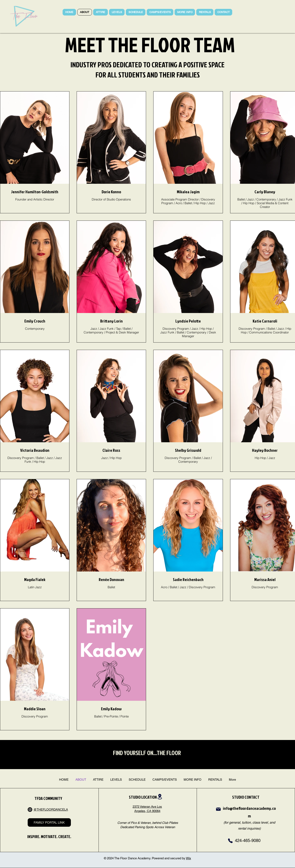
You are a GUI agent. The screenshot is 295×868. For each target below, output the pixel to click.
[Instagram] (30, 810)
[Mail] (218, 809)
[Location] (160, 797)
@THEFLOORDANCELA (51, 809)
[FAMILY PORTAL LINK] (49, 822)
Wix (189, 858)
